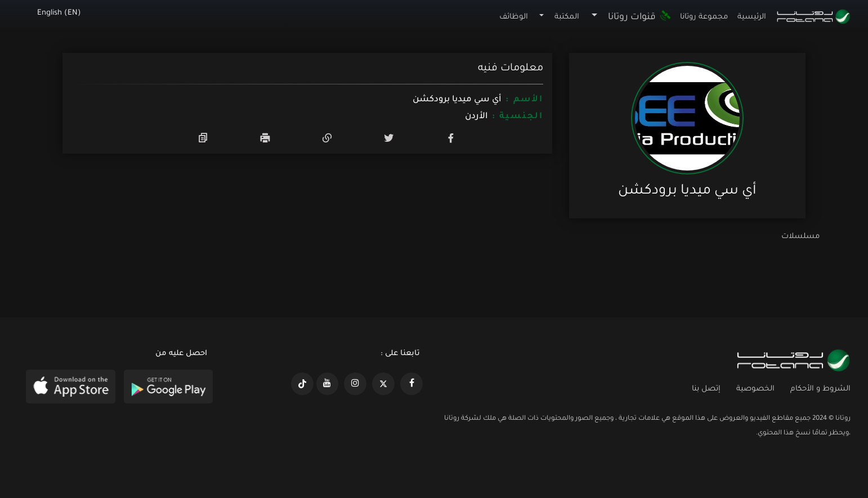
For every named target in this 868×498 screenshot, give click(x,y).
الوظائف (514, 17)
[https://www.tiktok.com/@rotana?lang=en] (302, 384)
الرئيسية (752, 17)
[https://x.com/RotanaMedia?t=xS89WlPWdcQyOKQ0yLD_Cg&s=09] (383, 384)
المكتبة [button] (567, 17)
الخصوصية (755, 389)
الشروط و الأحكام (820, 389)
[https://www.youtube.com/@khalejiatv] (328, 384)
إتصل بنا (706, 389)
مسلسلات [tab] (800, 237)
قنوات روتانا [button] (639, 17)
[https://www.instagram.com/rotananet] (355, 384)
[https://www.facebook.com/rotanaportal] (411, 384)
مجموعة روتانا (704, 17)
